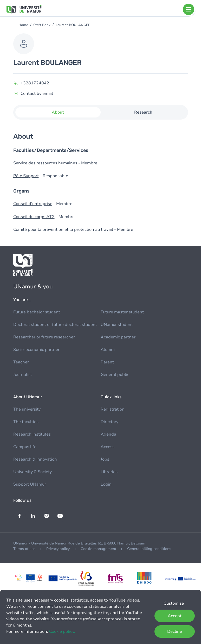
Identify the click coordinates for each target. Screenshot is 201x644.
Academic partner (118, 337)
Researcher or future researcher (44, 337)
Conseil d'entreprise (33, 204)
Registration (113, 409)
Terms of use (24, 549)
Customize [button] (174, 603)
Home (23, 25)
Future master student (122, 312)
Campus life (25, 447)
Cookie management (98, 549)
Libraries (109, 472)
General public (115, 375)
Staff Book (42, 25)
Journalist (23, 375)
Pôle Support (26, 176)
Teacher (21, 362)
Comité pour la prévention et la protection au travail (63, 230)
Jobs (105, 459)
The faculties (26, 422)
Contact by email (37, 94)
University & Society (33, 472)
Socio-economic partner (36, 350)
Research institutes (32, 434)
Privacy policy (58, 549)
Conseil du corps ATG (34, 217)
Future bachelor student (37, 312)
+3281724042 (35, 83)
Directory (109, 422)
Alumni (108, 350)
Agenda (108, 434)
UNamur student (117, 325)
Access (108, 447)
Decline (175, 631)
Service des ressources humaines (45, 163)
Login (106, 484)
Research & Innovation (35, 459)
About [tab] (58, 112)
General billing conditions (149, 549)
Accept (175, 616)
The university (27, 409)
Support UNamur (30, 484)
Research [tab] (143, 112)
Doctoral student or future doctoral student (55, 325)
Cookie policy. (62, 631)
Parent (107, 362)
